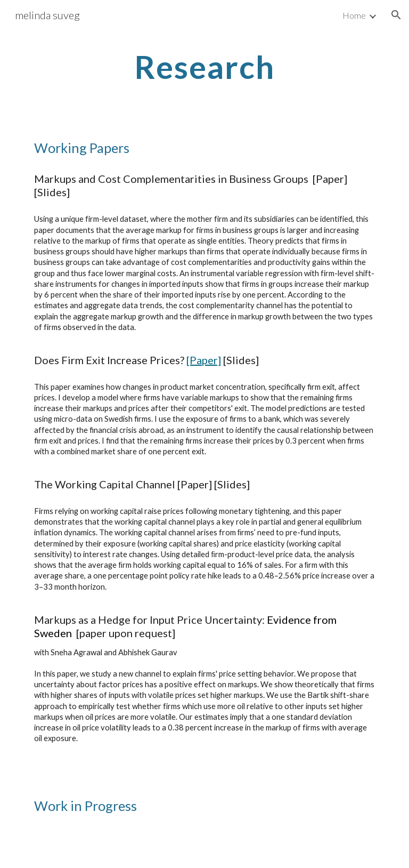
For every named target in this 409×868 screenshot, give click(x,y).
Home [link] (354, 15)
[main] (204, 67)
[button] (396, 15)
